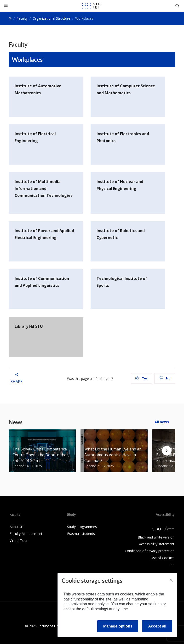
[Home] (10, 18)
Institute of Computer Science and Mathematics (126, 89)
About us (17, 527)
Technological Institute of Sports (122, 282)
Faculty (22, 18)
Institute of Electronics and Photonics (123, 137)
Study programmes (82, 527)
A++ (170, 528)
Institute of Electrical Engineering (35, 137)
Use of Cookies (163, 558)
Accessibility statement (157, 544)
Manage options (118, 626)
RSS (171, 565)
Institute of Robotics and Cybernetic (121, 234)
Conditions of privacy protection (150, 551)
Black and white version (156, 537)
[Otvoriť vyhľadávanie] (177, 6)
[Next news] (167, 451)
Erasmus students (81, 534)
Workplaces (27, 59)
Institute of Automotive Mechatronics (38, 89)
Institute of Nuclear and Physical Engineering (120, 185)
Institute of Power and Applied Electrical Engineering (44, 234)
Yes (141, 378)
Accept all (157, 626)
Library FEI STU (29, 326)
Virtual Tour (19, 541)
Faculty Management (26, 534)
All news (162, 422)
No (165, 378)
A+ (159, 529)
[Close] (6, 6)
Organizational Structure (51, 18)
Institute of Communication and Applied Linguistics (42, 282)
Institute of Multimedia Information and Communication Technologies (43, 189)
